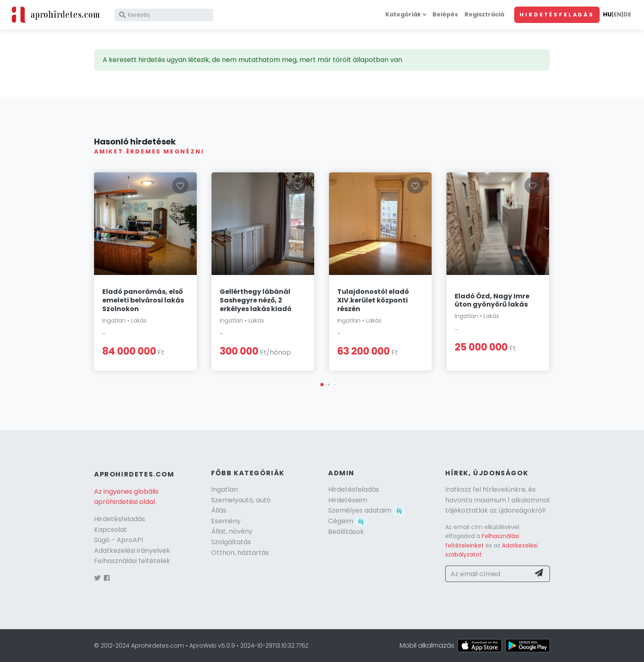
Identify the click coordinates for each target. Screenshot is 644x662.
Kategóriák (403, 14)
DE (627, 14)
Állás (219, 510)
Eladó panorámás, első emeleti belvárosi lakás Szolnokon (143, 300)
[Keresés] (164, 15)
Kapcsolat (110, 530)
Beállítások (346, 532)
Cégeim (348, 521)
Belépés (445, 14)
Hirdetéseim (348, 500)
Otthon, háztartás (240, 553)
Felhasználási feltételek (132, 561)
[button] (322, 385)
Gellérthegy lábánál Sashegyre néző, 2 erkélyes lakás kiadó (256, 300)
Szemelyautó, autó (241, 500)
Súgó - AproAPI (118, 540)
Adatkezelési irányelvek (132, 551)
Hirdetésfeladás (557, 15)
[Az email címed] (488, 574)
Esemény (226, 521)
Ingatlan (224, 489)
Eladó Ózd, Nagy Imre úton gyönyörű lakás (492, 300)
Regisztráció (484, 14)
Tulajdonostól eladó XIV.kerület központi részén (373, 300)
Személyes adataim (367, 510)
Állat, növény (232, 531)
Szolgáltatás (231, 542)
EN (618, 14)
